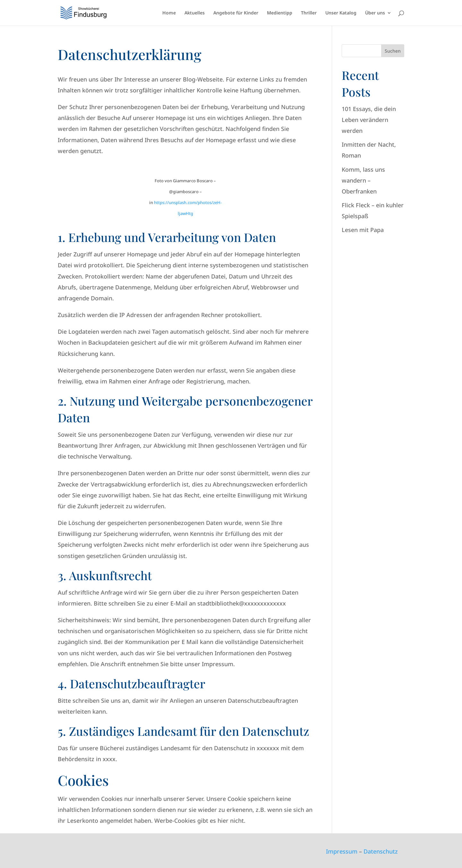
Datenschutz (381, 851)
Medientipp (280, 13)
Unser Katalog (341, 13)
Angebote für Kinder (236, 13)
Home (169, 13)
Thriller (309, 13)
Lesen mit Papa (363, 230)
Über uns (375, 13)
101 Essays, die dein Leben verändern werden (369, 120)
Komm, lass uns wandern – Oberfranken (363, 180)
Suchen (393, 51)
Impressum (342, 851)
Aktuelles (195, 13)
